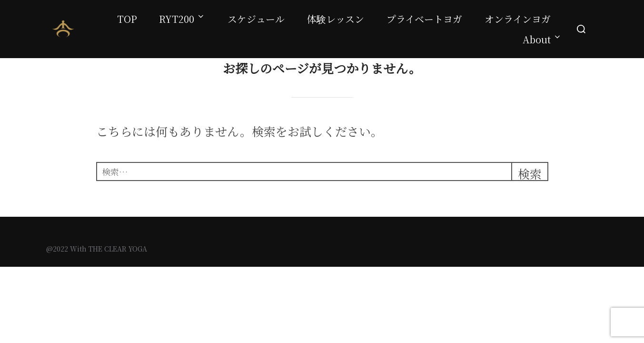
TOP (127, 19)
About (542, 39)
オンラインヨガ (518, 19)
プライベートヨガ (424, 19)
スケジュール (256, 19)
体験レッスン (336, 19)
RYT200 (182, 19)
